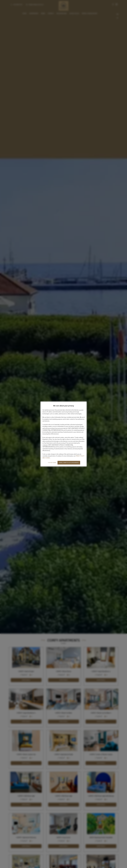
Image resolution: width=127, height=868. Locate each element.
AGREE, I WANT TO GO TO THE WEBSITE (69, 463)
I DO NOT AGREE (52, 463)
